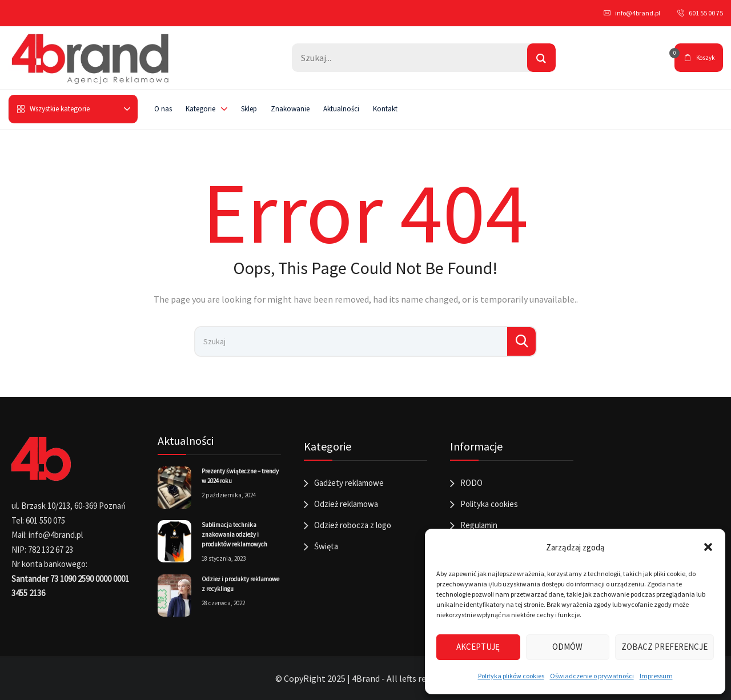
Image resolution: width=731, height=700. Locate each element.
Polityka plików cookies (511, 676)
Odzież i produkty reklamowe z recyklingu (240, 584)
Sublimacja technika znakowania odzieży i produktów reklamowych (234, 534)
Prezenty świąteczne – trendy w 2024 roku (240, 476)
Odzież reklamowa (346, 504)
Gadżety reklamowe (349, 483)
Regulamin (479, 525)
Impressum (656, 676)
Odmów (567, 647)
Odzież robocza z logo (353, 525)
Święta (326, 546)
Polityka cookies (489, 504)
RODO (471, 483)
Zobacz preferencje (664, 647)
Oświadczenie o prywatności (592, 676)
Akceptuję (478, 647)
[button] (708, 547)
